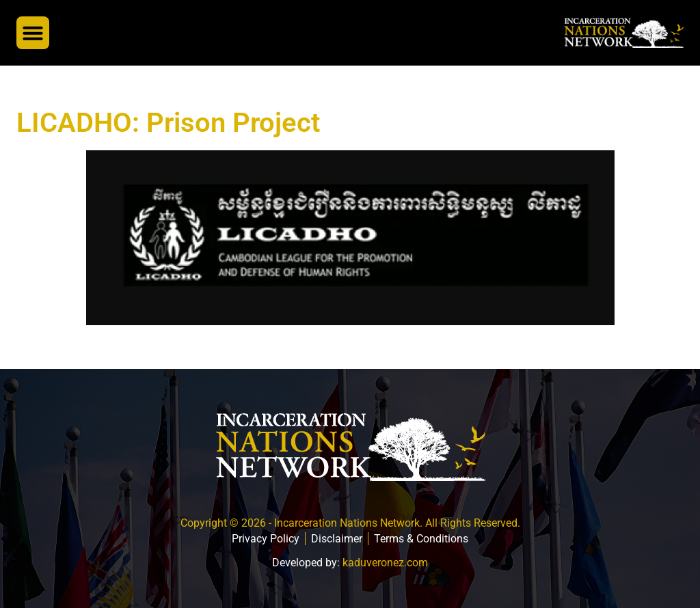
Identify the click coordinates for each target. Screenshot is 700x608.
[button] (33, 33)
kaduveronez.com (385, 563)
